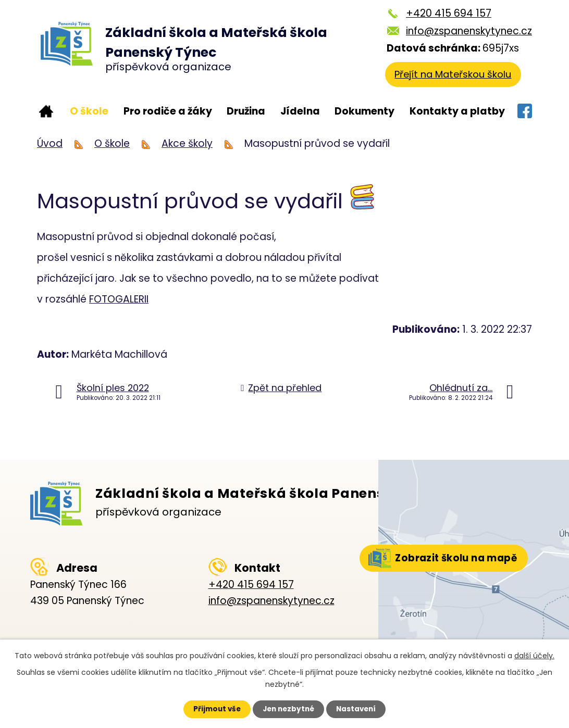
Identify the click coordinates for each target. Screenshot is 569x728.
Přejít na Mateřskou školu (455, 76)
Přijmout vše (212, 709)
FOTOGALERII (119, 299)
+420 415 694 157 (449, 13)
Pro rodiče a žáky (168, 111)
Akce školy (187, 143)
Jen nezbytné (288, 709)
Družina (246, 111)
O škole (89, 111)
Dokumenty (364, 111)
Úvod (46, 112)
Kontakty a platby (457, 111)
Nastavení (361, 709)
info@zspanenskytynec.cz (469, 31)
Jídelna (300, 111)
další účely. (534, 655)
